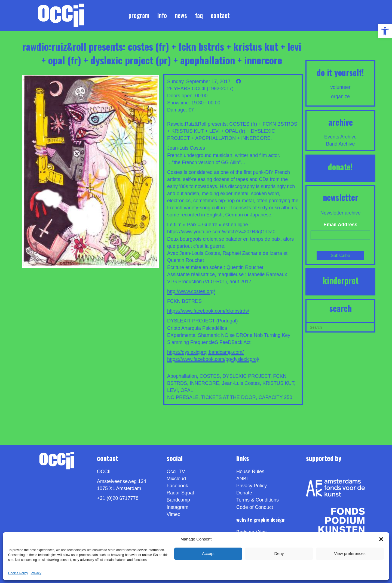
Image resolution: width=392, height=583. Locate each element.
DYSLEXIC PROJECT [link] (246, 376)
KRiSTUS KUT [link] (278, 383)
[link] (385, 31)
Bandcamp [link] (178, 500)
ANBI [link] (242, 479)
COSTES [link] (210, 376)
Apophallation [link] (182, 376)
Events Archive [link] (340, 137)
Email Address (340, 225)
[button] (381, 539)
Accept (208, 553)
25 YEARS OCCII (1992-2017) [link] (200, 89)
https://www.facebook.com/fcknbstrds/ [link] (208, 311)
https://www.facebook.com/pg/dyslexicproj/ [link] (213, 359)
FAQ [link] (199, 15)
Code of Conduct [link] (255, 507)
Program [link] (139, 15)
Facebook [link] (177, 486)
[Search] (340, 327)
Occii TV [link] (176, 472)
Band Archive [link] (341, 144)
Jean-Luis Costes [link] (241, 383)
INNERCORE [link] (204, 383)
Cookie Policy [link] (18, 573)
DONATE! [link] (340, 167)
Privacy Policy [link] (252, 486)
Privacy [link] (36, 573)
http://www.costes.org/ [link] (191, 291)
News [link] (181, 15)
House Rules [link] (250, 472)
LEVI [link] (172, 390)
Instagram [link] (177, 507)
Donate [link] (244, 493)
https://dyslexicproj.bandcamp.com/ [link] (205, 352)
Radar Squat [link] (180, 493)
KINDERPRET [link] (341, 280)
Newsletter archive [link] (341, 213)
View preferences (350, 553)
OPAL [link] (187, 390)
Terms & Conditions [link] (258, 500)
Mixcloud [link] (176, 479)
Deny (279, 553)
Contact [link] (220, 15)
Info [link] (162, 15)
